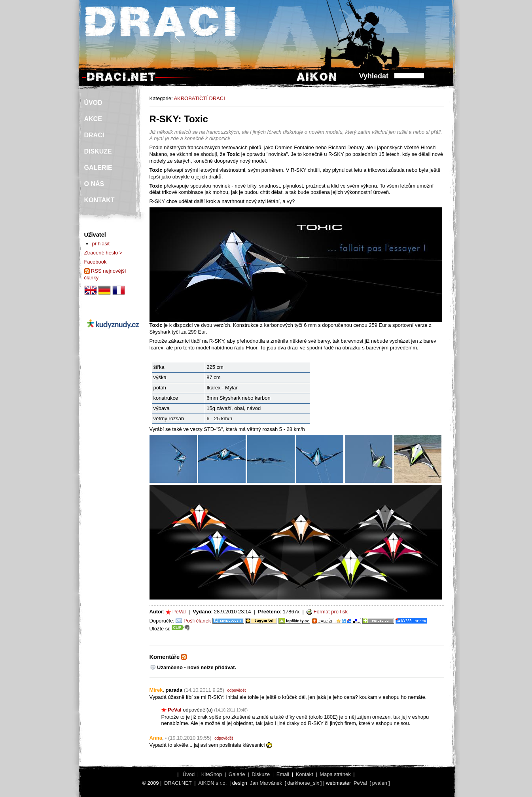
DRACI (94, 135)
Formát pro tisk (331, 612)
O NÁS (94, 184)
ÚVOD (93, 103)
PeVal (179, 612)
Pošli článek (197, 621)
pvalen (380, 783)
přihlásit (101, 244)
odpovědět (237, 690)
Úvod (189, 774)
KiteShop (212, 774)
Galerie (237, 774)
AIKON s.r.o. (212, 783)
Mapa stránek (335, 774)
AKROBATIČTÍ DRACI (199, 98)
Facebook (96, 262)
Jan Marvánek (266, 783)
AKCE (93, 119)
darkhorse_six (303, 783)
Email (283, 774)
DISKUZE (98, 151)
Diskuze (261, 774)
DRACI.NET (178, 783)
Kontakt (305, 774)
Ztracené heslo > (103, 253)
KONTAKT (99, 200)
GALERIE (98, 168)
